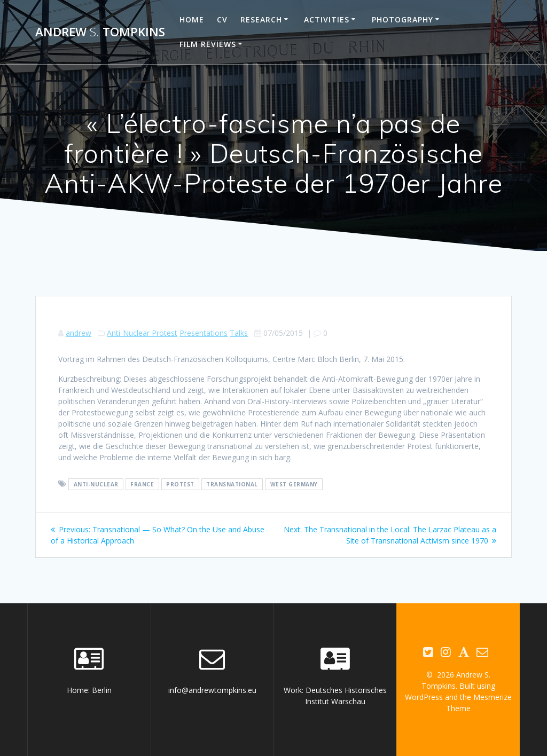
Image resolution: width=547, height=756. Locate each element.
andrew (79, 333)
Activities (327, 19)
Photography (403, 19)
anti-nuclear (96, 484)
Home (192, 19)
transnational (232, 484)
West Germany (294, 484)
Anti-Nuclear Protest (142, 333)
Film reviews (208, 44)
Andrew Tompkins (100, 32)
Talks (239, 333)
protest (180, 484)
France (142, 484)
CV (222, 19)
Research (261, 19)
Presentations (204, 333)
